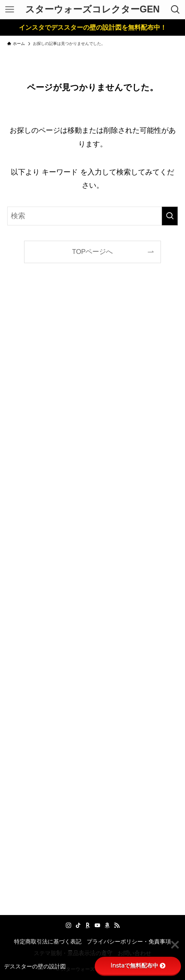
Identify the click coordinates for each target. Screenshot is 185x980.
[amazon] (107, 925)
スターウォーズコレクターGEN (92, 9)
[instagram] (69, 925)
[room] (88, 925)
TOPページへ (93, 252)
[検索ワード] (92, 216)
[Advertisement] (92, 596)
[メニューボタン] (10, 10)
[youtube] (98, 925)
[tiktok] (78, 925)
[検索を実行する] (170, 216)
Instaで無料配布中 (138, 966)
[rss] (117, 925)
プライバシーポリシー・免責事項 (129, 941)
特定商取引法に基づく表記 (48, 941)
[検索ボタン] (175, 10)
